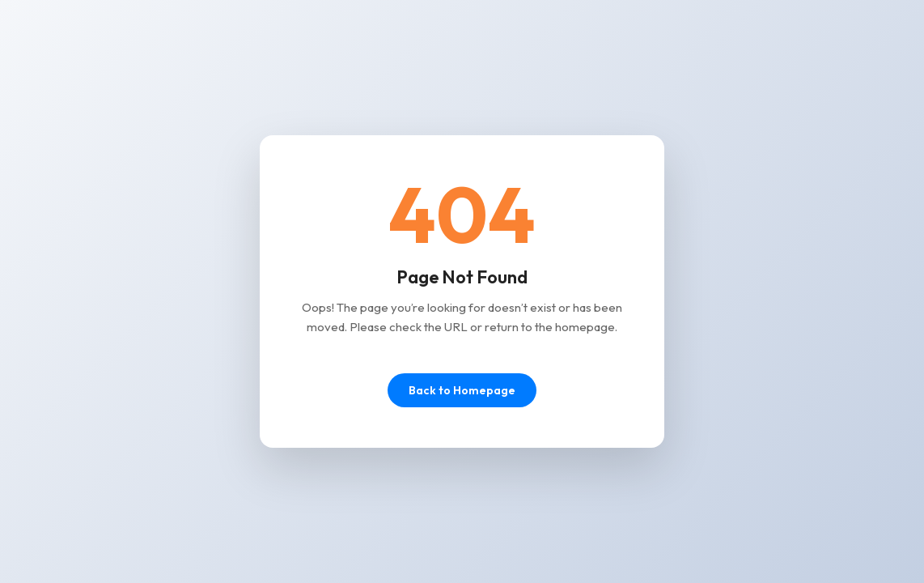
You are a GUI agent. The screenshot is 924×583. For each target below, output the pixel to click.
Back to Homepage (462, 390)
